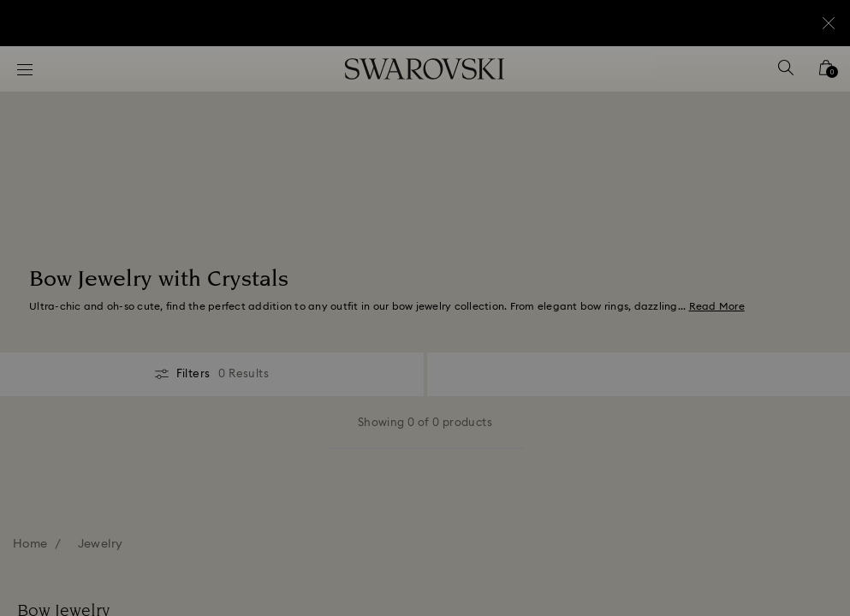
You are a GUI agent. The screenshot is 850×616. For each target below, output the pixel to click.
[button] (707, 209)
